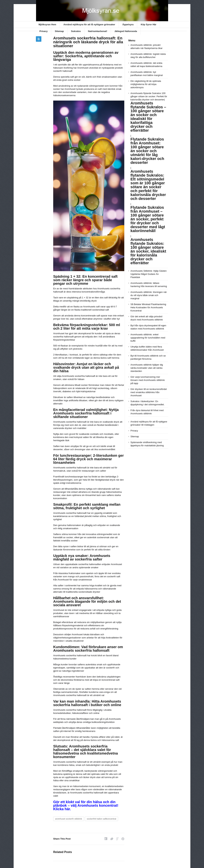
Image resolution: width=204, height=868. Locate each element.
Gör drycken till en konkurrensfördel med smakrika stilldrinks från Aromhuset (149, 392)
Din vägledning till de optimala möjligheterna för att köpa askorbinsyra (146, 84)
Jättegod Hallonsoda (126, 31)
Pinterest (123, 839)
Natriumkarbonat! (98, 31)
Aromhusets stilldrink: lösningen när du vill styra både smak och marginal (149, 295)
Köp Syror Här (148, 24)
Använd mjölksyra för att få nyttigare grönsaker (89, 24)
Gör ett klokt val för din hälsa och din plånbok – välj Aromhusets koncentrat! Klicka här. (86, 805)
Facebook (106, 839)
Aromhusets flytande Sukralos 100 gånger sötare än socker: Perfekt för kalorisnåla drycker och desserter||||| (149, 165)
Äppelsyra (128, 24)
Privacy (43, 31)
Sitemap (59, 31)
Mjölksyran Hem (47, 24)
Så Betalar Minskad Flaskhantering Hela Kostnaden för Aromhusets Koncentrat (148, 307)
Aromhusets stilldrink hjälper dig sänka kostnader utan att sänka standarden (147, 368)
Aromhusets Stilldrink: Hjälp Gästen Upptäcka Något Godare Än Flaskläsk (148, 274)
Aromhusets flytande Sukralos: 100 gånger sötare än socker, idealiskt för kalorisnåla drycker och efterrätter (148, 251)
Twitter (112, 839)
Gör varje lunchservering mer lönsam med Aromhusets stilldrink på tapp (148, 380)
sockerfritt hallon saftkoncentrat (101, 819)
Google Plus (117, 839)
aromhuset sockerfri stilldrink (69, 819)
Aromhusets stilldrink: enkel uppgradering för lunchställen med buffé (148, 338)
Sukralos (76, 31)
